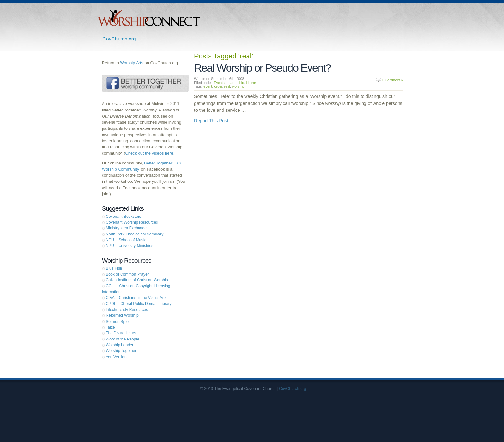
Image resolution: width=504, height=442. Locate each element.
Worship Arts (132, 63)
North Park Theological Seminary (135, 234)
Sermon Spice (118, 322)
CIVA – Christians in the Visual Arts (136, 298)
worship (238, 86)
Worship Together (121, 351)
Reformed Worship (122, 315)
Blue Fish (114, 268)
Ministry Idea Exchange (126, 228)
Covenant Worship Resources (132, 222)
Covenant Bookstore (124, 217)
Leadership (235, 83)
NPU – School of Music (126, 240)
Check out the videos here (149, 153)
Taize (110, 327)
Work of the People (122, 339)
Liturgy (251, 83)
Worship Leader (120, 345)
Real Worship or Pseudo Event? (262, 68)
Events (219, 83)
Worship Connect (149, 18)
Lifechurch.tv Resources (127, 310)
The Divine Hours (121, 333)
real (227, 86)
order (218, 86)
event (208, 86)
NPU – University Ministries (130, 246)
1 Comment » (392, 80)
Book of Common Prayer (127, 274)
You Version (116, 357)
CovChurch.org (119, 39)
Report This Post (211, 121)
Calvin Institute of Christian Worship (137, 280)
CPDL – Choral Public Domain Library (139, 304)
